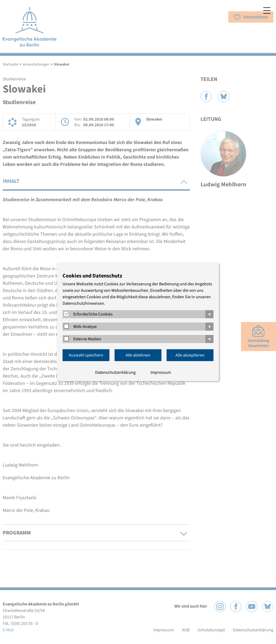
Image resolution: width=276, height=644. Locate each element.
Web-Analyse (85, 327)
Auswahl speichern (86, 355)
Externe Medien (87, 339)
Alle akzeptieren (190, 355)
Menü (267, 11)
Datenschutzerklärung (115, 372)
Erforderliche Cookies (93, 314)
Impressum (161, 372)
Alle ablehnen (138, 355)
